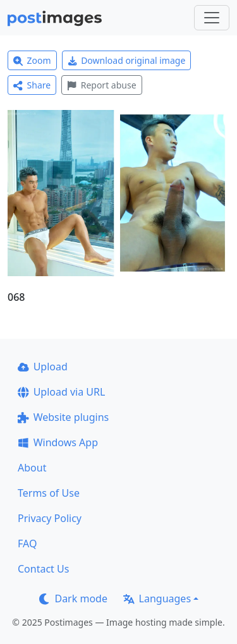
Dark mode (73, 598)
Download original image (127, 60)
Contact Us (43, 569)
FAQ (27, 544)
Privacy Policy (50, 518)
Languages (157, 598)
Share (32, 85)
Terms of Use (49, 493)
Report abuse (101, 85)
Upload (43, 367)
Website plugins (63, 417)
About (32, 468)
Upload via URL (61, 392)
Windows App (58, 442)
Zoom (32, 60)
